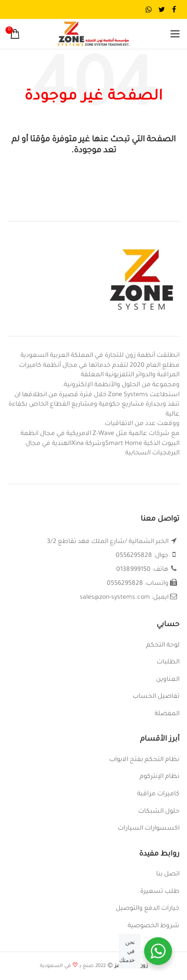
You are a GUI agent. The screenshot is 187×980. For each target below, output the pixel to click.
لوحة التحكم (163, 646)
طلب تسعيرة (160, 892)
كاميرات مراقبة (158, 794)
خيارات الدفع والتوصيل (148, 909)
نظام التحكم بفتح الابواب (144, 760)
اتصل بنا (168, 874)
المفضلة (167, 714)
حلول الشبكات (159, 812)
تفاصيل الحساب (156, 697)
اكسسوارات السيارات (149, 829)
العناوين (168, 680)
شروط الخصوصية (154, 926)
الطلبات (168, 662)
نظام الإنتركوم (160, 777)
